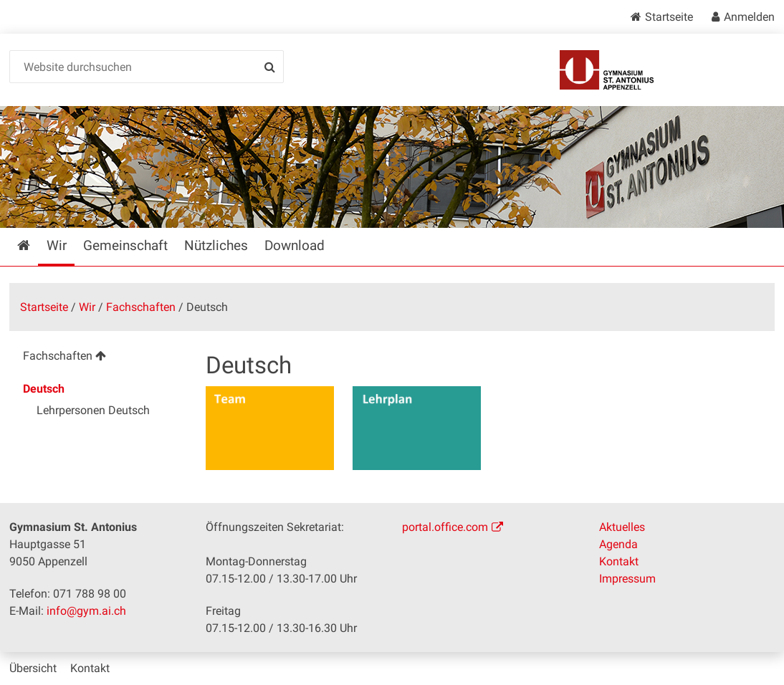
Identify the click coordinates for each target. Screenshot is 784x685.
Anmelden (749, 17)
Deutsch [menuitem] (44, 389)
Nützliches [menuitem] (216, 245)
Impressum (627, 579)
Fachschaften (141, 307)
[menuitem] (97, 358)
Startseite (669, 17)
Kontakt (619, 561)
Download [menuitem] (295, 245)
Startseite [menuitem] (34, 245)
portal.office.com (445, 527)
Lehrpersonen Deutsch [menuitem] (93, 410)
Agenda (618, 544)
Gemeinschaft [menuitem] (125, 245)
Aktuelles (622, 527)
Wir (87, 307)
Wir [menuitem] (57, 245)
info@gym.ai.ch (86, 611)
